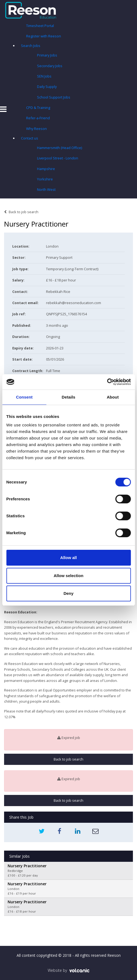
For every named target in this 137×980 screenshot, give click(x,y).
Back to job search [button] (68, 759)
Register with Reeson (44, 36)
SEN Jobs (44, 76)
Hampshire (46, 169)
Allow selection (68, 576)
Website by (68, 970)
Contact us (30, 138)
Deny (68, 593)
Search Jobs (31, 46)
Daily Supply (47, 87)
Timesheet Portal (40, 26)
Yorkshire (45, 179)
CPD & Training (38, 108)
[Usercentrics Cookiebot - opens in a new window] (107, 382)
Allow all (68, 558)
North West (46, 189)
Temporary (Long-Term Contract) (72, 269)
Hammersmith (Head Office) (60, 148)
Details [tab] (69, 397)
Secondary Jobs (50, 66)
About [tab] (113, 397)
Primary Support (59, 257)
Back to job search (21, 212)
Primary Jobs (47, 55)
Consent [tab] (24, 397)
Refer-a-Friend (38, 118)
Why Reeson (36, 129)
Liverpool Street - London (58, 158)
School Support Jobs (54, 97)
